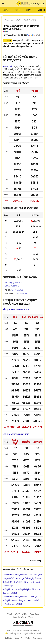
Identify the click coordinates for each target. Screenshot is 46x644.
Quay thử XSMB (19, 617)
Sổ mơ (30, 617)
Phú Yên (34, 91)
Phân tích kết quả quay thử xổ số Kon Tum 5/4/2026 (22, 597)
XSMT (17, 10)
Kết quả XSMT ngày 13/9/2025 (16, 434)
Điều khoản (37, 638)
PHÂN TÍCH (40, 10)
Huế (18, 91)
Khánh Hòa (37, 317)
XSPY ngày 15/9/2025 (13, 286)
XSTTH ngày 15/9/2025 (13, 282)
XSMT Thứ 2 (8, 66)
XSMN (29, 10)
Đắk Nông (37, 442)
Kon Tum (26, 317)
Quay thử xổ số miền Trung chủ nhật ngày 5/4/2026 (22, 578)
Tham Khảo (34, 614)
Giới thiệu (8, 638)
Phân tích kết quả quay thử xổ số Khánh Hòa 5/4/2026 (23, 575)
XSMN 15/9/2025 (21, 293)
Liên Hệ (27, 638)
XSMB (6, 10)
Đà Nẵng (26, 442)
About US (18, 638)
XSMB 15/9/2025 (17, 290)
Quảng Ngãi (15, 442)
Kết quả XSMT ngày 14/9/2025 (16, 309)
